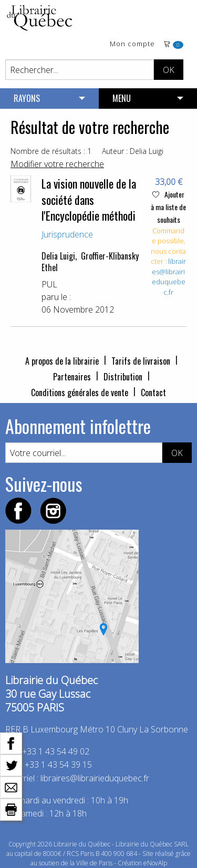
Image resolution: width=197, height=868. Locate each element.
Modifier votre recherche (57, 164)
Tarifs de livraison (141, 361)
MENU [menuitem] (122, 98)
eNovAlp (155, 863)
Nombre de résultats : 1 (51, 151)
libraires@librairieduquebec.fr (169, 277)
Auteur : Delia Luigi (133, 151)
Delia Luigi (58, 256)
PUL (49, 284)
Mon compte (132, 44)
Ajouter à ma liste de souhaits (168, 207)
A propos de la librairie (62, 361)
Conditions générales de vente (80, 392)
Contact (153, 392)
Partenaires (72, 377)
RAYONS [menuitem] (27, 98)
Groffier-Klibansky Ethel (90, 262)
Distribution (123, 377)
